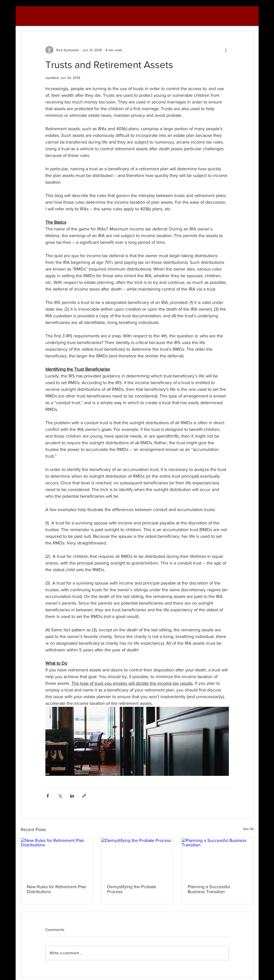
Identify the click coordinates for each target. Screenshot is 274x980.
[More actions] (226, 50)
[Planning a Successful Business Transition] (218, 858)
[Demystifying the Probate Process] (137, 858)
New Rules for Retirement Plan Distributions (57, 889)
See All (248, 829)
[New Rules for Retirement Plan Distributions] (57, 858)
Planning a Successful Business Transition (209, 889)
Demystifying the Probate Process (132, 889)
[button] (247, 8)
